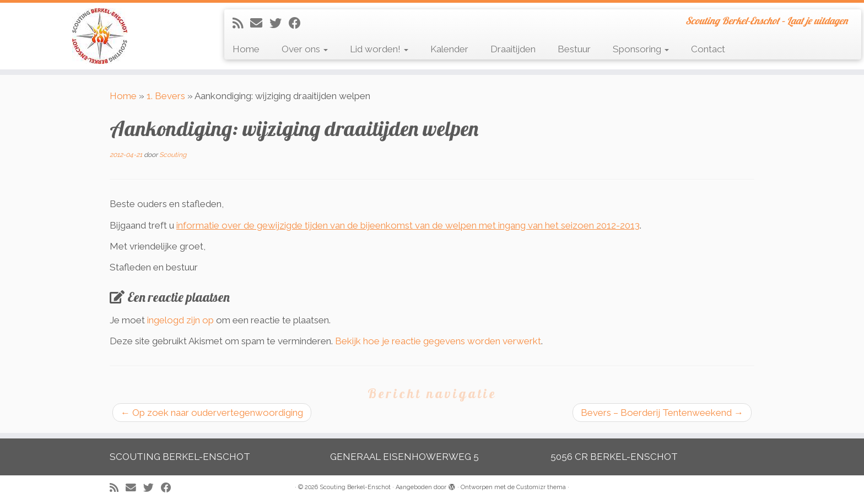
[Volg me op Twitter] (279, 23)
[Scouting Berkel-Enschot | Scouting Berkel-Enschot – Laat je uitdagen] (100, 36)
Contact (708, 49)
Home (246, 49)
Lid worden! (379, 49)
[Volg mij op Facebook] (298, 23)
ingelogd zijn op (180, 320)
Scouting (173, 155)
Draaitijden (513, 49)
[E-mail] (260, 23)
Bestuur (574, 49)
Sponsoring (641, 49)
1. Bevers (166, 96)
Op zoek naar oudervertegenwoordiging (212, 413)
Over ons (305, 49)
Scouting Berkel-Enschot (355, 487)
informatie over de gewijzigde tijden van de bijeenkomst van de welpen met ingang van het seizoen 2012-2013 (408, 225)
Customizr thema (541, 487)
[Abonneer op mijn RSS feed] (241, 23)
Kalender (449, 49)
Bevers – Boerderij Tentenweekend (662, 413)
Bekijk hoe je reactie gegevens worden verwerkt (438, 341)
